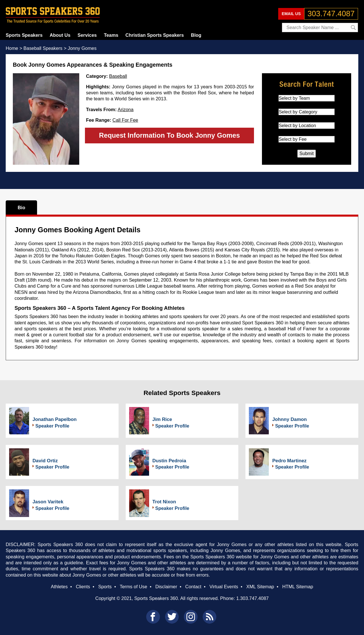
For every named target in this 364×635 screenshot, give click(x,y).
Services (87, 35)
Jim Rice (162, 419)
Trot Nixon (164, 502)
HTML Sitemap (298, 587)
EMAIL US (291, 14)
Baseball (118, 76)
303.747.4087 (331, 14)
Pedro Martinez (289, 461)
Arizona (126, 109)
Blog (196, 35)
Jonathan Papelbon (55, 419)
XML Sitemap (260, 587)
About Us (60, 35)
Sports (105, 587)
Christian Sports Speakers (155, 35)
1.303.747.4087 (253, 598)
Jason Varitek (48, 502)
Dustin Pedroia (169, 461)
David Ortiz (45, 461)
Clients (83, 587)
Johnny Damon (289, 419)
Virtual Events (224, 587)
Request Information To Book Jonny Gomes (169, 135)
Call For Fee (125, 120)
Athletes (59, 587)
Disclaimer (166, 587)
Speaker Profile (52, 426)
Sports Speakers (24, 35)
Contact (193, 587)
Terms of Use (133, 587)
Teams (111, 35)
